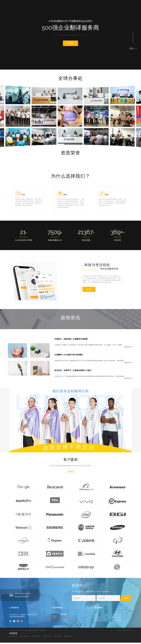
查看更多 (70, 473)
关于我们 (118, 621)
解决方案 (118, 616)
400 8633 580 (24, 595)
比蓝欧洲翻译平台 (25, 638)
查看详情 (128, 348)
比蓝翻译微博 (57, 638)
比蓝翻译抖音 (68, 638)
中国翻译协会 (37, 638)
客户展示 (97, 619)
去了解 (88, 291)
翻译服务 (118, 619)
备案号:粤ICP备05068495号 (124, 632)
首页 (96, 616)
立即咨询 (70, 43)
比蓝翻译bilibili (47, 638)
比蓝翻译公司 (13, 638)
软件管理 (97, 621)
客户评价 (64, 616)
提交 (126, 599)
